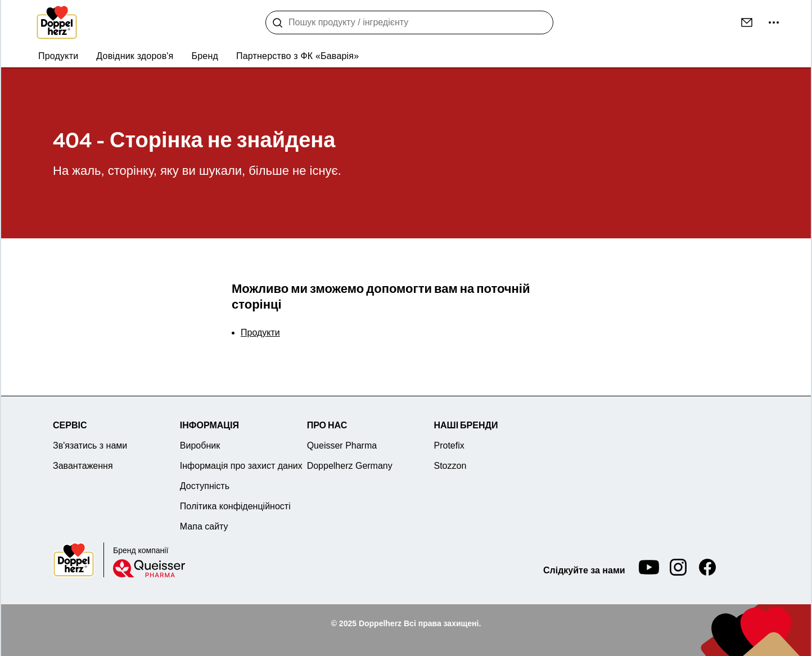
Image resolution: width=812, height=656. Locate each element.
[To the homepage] (57, 22)
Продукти (260, 332)
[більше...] (774, 22)
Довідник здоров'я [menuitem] (135, 56)
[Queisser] (149, 568)
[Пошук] (278, 23)
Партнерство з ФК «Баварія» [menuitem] (297, 56)
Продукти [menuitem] (58, 56)
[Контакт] (747, 22)
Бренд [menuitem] (205, 56)
